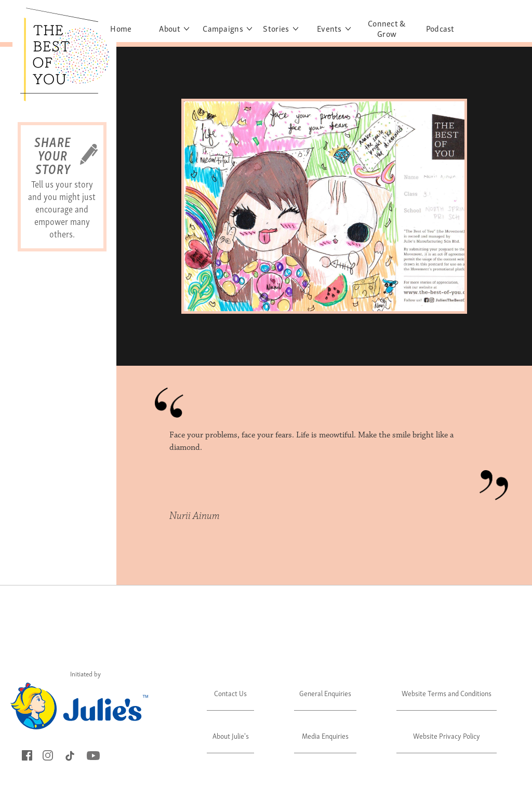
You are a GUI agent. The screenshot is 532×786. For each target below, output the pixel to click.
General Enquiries (325, 693)
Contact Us (230, 693)
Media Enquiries (325, 735)
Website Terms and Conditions (447, 693)
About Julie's (231, 735)
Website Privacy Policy (447, 735)
